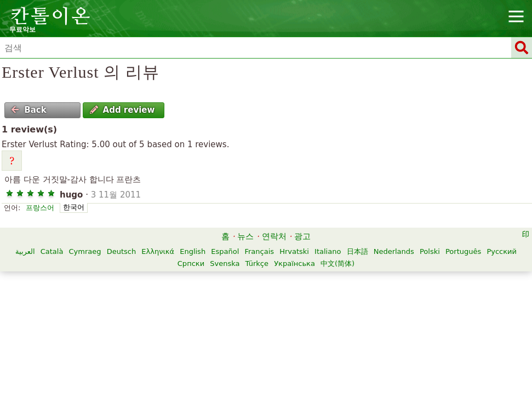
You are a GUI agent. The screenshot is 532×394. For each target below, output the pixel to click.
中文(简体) (337, 263)
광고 (302, 236)
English (193, 251)
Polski (430, 251)
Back (28, 110)
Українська (294, 263)
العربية (25, 251)
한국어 (74, 207)
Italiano (328, 251)
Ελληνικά (158, 251)
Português (463, 251)
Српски (191, 263)
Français (259, 251)
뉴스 (245, 236)
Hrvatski (294, 251)
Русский (502, 251)
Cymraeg (85, 251)
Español (225, 251)
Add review (122, 110)
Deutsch (122, 251)
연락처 (274, 236)
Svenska (225, 263)
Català (52, 251)
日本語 (357, 251)
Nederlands (394, 251)
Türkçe (257, 263)
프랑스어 (40, 208)
